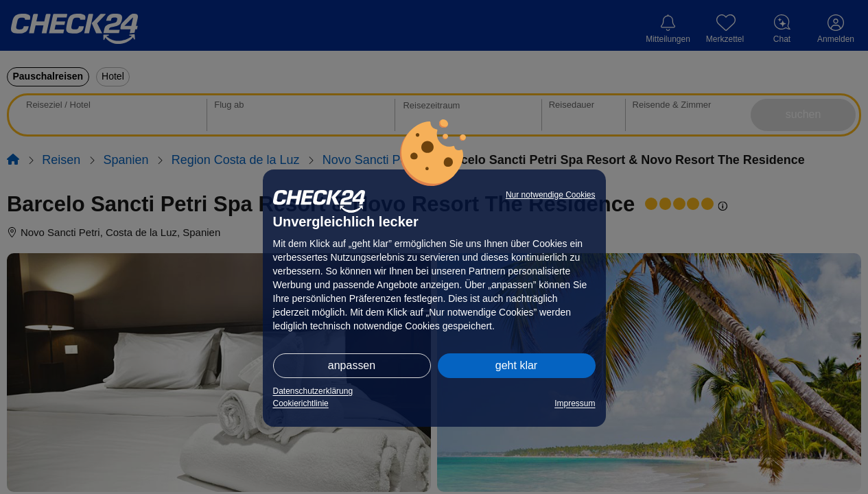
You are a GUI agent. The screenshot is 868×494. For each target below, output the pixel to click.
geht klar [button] (516, 365)
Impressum (575, 403)
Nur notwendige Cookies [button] (551, 195)
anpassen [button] (352, 365)
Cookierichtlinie (301, 403)
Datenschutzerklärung (313, 391)
